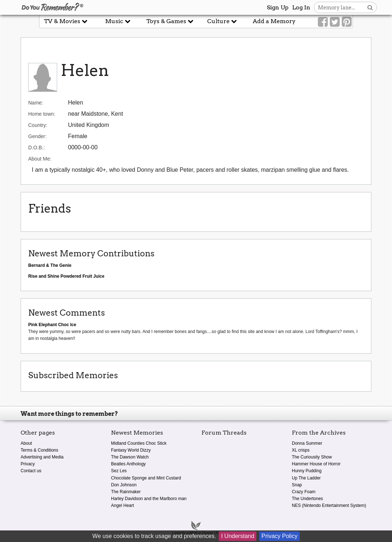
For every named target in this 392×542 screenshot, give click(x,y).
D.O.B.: (37, 148)
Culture (222, 21)
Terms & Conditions (39, 450)
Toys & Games (170, 21)
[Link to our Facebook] (323, 22)
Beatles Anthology (128, 464)
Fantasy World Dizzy (131, 450)
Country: (38, 125)
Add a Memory (274, 21)
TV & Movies (66, 21)
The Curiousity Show (312, 457)
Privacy (28, 464)
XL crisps (301, 450)
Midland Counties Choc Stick (139, 443)
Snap (297, 485)
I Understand (238, 536)
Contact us (31, 471)
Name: (36, 103)
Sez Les (119, 471)
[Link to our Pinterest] (347, 22)
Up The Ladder (306, 478)
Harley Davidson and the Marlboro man (149, 499)
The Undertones (307, 499)
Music (118, 21)
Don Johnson (124, 485)
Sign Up (278, 7)
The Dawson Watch (130, 457)
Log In (301, 7)
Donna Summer (307, 443)
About (26, 443)
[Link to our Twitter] (335, 22)
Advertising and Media (42, 457)
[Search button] (370, 7)
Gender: (37, 136)
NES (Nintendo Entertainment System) (329, 505)
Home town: (42, 114)
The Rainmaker (126, 492)
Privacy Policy (280, 536)
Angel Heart (122, 505)
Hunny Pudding (307, 471)
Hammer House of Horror (316, 464)
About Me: (40, 159)
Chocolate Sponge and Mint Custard (146, 478)
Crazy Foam (304, 492)
